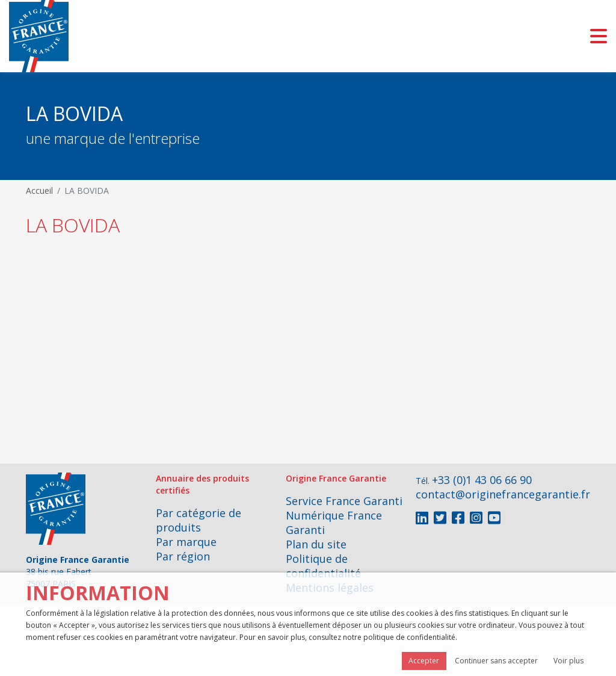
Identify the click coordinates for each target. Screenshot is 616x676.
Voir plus (568, 661)
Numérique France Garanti (334, 523)
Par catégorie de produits (199, 520)
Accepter (424, 661)
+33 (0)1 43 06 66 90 (482, 480)
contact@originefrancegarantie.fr (503, 494)
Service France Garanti (344, 501)
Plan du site (316, 544)
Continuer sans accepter (496, 661)
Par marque (186, 542)
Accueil (39, 191)
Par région (183, 556)
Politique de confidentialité (323, 566)
